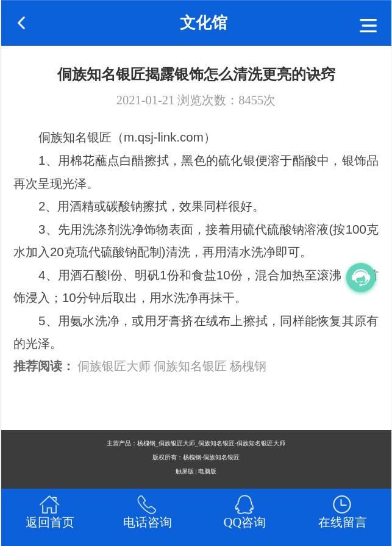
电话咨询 (148, 522)
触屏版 (185, 471)
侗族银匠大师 (114, 366)
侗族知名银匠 (190, 366)
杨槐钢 (248, 366)
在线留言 (343, 522)
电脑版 (207, 471)
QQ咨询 (245, 522)
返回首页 (50, 522)
